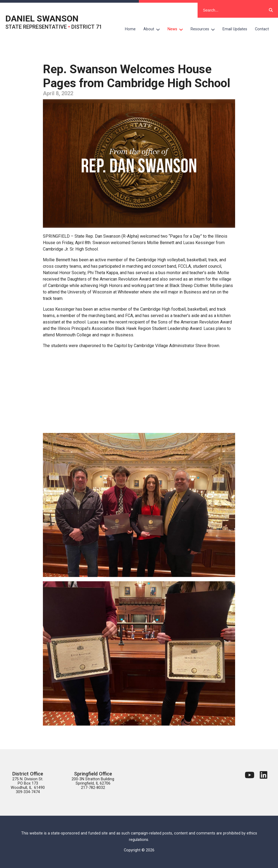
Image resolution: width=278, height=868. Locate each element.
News (177, 29)
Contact (262, 29)
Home (130, 29)
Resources (205, 29)
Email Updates (235, 29)
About (154, 29)
